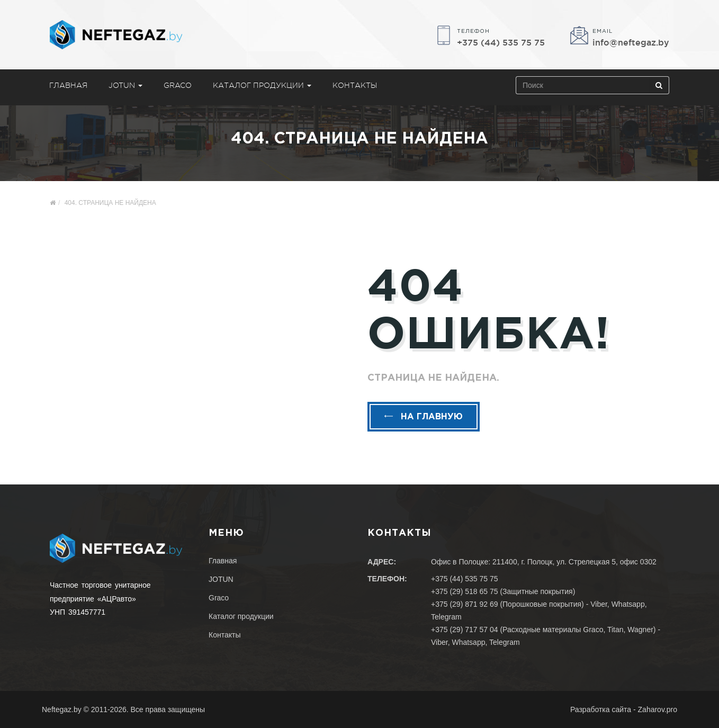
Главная (68, 85)
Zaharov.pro (658, 709)
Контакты (355, 85)
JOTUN (125, 85)
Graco (178, 85)
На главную (424, 417)
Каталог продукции (262, 85)
